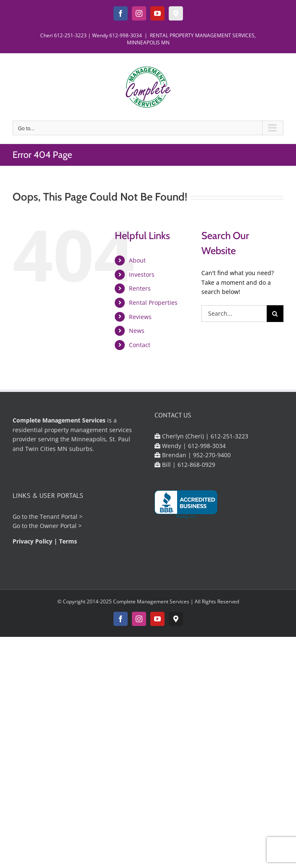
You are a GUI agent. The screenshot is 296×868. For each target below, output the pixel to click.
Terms (68, 541)
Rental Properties (153, 303)
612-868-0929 (196, 465)
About (137, 260)
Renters (140, 288)
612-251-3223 (70, 35)
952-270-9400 (212, 455)
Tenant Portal (59, 516)
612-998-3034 (126, 35)
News (137, 331)
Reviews (140, 317)
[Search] (275, 314)
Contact (140, 345)
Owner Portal (58, 526)
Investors (142, 274)
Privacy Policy (32, 541)
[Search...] (234, 314)
